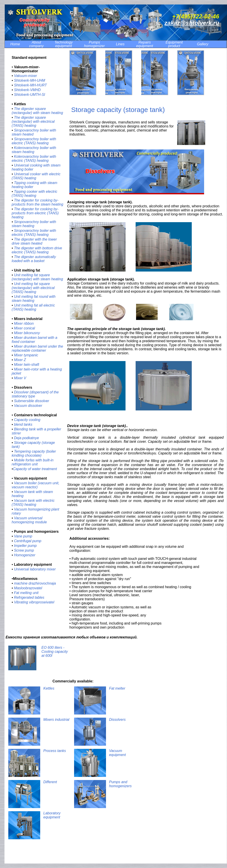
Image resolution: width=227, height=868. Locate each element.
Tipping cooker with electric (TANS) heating (34, 194)
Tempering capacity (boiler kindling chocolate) (34, 453)
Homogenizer (25, 555)
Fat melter (117, 688)
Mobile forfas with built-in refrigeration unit (33, 462)
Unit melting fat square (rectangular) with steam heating (37, 277)
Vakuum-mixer (25, 76)
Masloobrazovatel (28, 588)
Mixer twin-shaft (26, 365)
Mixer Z (20, 360)
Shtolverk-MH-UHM (30, 80)
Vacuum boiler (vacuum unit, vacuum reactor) (35, 485)
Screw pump (24, 550)
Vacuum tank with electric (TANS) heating (33, 503)
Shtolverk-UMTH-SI (30, 95)
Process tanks (55, 751)
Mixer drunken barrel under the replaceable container (37, 348)
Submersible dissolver (32, 401)
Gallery (203, 44)
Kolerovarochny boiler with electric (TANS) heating (34, 159)
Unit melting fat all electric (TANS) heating (33, 307)
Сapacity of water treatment (35, 469)
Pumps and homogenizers (120, 784)
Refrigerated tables (29, 597)
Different (50, 782)
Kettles (49, 688)
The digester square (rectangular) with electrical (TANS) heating (33, 122)
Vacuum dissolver (28, 406)
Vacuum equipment (118, 753)
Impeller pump (25, 546)
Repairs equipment (145, 44)
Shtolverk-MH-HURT (30, 85)
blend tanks (23, 424)
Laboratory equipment (52, 815)
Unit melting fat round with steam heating (34, 299)
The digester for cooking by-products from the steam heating (37, 202)
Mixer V (20, 378)
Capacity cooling (27, 420)
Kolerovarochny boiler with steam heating (34, 150)
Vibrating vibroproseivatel (34, 602)
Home (15, 44)
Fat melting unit (26, 593)
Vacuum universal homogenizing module (29, 520)
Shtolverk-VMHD (28, 90)
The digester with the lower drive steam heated (34, 241)
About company (36, 44)
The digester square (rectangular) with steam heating (37, 111)
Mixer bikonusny (27, 333)
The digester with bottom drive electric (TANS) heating (37, 250)
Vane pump (23, 536)
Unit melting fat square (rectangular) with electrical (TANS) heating (33, 288)
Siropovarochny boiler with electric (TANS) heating (34, 141)
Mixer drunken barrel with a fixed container (34, 340)
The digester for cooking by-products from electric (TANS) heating (35, 213)
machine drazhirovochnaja (35, 583)
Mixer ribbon (24, 323)
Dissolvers (117, 720)
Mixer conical (24, 328)
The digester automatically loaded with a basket (34, 259)
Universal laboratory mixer (35, 569)
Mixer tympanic (26, 355)
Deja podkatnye (26, 438)
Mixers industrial (56, 720)
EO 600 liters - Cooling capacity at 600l (55, 652)
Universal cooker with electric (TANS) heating (36, 176)
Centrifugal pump (28, 541)
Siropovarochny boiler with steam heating (34, 224)
